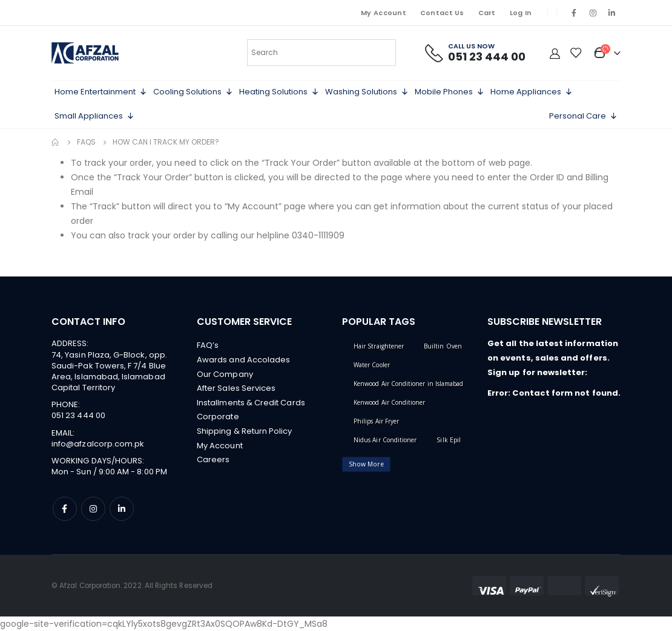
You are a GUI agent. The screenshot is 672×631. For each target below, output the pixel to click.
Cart (487, 13)
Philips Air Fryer (376, 421)
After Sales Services (236, 389)
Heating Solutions (279, 92)
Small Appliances (94, 116)
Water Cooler (372, 365)
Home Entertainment (101, 92)
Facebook (65, 509)
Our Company (225, 374)
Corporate (218, 418)
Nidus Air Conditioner (385, 440)
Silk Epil (449, 440)
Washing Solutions (367, 92)
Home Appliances (532, 92)
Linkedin (122, 509)
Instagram (93, 509)
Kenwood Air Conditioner (390, 402)
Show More (366, 464)
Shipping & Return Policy (245, 432)
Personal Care (583, 116)
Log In (521, 13)
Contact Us (442, 13)
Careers (213, 461)
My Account (384, 13)
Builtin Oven (443, 346)
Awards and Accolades (243, 360)
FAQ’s (208, 345)
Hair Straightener (379, 346)
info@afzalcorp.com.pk (98, 444)
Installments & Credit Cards (251, 403)
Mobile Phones (450, 92)
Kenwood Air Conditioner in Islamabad (408, 384)
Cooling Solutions (193, 92)
